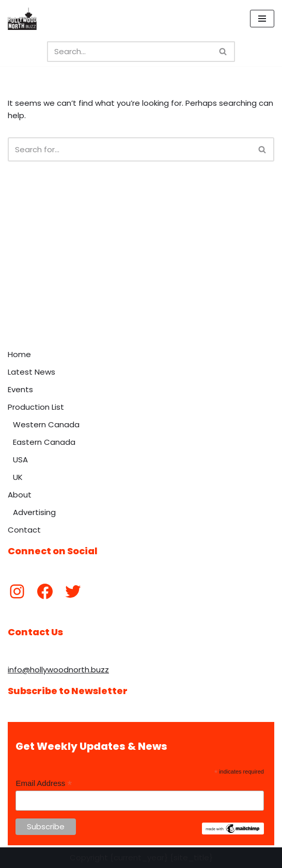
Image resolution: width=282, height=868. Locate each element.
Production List (36, 407)
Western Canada (46, 424)
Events (20, 389)
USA (20, 460)
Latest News (32, 372)
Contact (24, 530)
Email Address (44, 784)
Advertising (34, 512)
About (20, 495)
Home (19, 354)
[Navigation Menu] (262, 19)
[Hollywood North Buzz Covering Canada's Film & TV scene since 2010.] (22, 19)
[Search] (129, 52)
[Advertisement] (141, 267)
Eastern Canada (44, 442)
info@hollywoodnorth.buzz (58, 670)
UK (18, 477)
